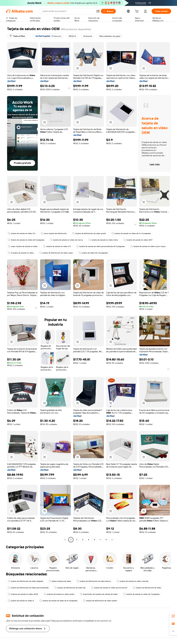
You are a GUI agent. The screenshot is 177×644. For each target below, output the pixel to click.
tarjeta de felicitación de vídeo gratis (89, 233)
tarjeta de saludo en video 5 (21, 601)
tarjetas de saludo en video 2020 (23, 594)
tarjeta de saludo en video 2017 (138, 240)
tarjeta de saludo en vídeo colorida (133, 581)
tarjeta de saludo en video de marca (66, 240)
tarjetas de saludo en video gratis (59, 594)
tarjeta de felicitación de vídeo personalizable (28, 588)
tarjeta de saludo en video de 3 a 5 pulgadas (131, 233)
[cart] (137, 12)
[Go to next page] (112, 540)
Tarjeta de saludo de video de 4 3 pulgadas (58, 601)
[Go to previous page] (65, 540)
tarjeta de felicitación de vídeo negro (56, 253)
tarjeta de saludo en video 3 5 (22, 233)
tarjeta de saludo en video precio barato (109, 588)
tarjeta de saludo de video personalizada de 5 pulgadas (101, 246)
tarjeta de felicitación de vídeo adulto (100, 601)
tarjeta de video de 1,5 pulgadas (93, 253)
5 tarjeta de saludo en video (21, 253)
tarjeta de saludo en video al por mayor (148, 246)
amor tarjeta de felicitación (54, 233)
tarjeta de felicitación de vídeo (147, 588)
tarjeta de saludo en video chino (103, 240)
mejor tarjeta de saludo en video (23, 246)
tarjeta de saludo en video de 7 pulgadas (141, 594)
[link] (173, 616)
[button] (98, 11)
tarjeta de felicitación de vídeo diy (70, 588)
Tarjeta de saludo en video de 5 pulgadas (26, 240)
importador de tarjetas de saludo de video (99, 594)
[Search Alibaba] (68, 11)
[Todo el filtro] (17, 36)
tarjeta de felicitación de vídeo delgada (26, 581)
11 (106, 540)
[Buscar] (108, 11)
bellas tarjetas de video (60, 581)
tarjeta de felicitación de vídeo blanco (94, 581)
